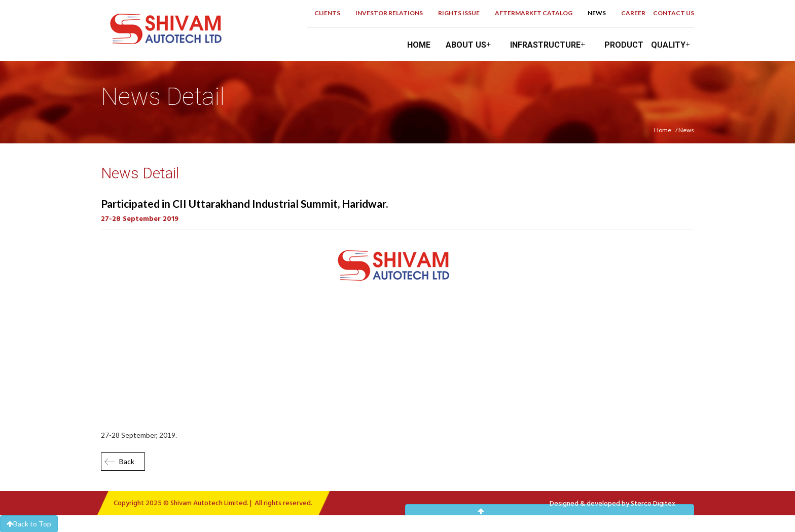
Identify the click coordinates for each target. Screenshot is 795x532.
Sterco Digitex (653, 504)
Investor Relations (389, 13)
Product (624, 45)
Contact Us (674, 13)
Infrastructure (550, 45)
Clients (327, 13)
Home (419, 45)
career (633, 13)
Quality (673, 45)
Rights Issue (459, 13)
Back (127, 461)
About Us (470, 45)
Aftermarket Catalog (534, 13)
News (597, 13)
